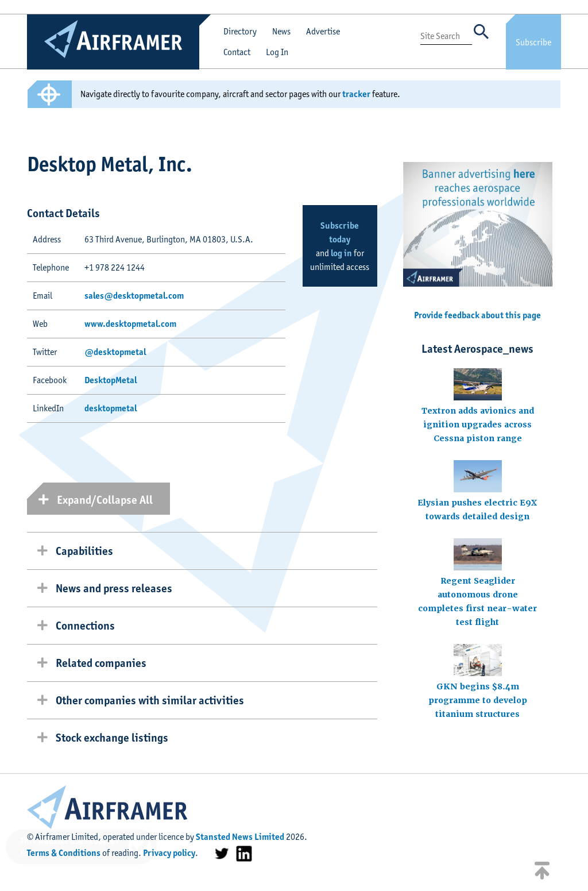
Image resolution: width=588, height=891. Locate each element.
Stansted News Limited (240, 837)
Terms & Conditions (64, 853)
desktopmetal (111, 408)
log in (341, 253)
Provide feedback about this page (477, 315)
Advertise (323, 31)
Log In (277, 52)
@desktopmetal (115, 352)
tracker (356, 94)
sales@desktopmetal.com (134, 296)
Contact (237, 52)
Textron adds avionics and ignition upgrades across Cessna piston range (478, 425)
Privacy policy (169, 853)
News (281, 31)
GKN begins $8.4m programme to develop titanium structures (478, 700)
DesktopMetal (111, 380)
